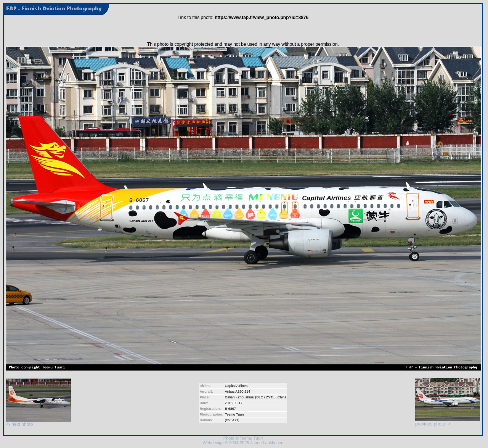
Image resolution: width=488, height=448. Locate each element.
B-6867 (230, 409)
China (282, 397)
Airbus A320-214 (238, 392)
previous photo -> (448, 422)
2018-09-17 (234, 403)
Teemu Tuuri (234, 414)
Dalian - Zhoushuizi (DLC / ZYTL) (250, 397)
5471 (234, 420)
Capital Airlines (236, 386)
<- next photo (39, 422)
